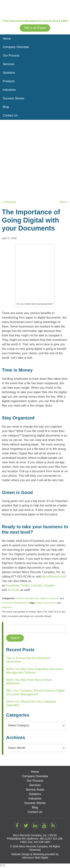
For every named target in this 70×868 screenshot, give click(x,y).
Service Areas (35, 790)
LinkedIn (37, 585)
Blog (6, 107)
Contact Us (10, 115)
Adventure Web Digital (35, 858)
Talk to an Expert (35, 28)
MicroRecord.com (53, 577)
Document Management (15, 603)
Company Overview (16, 47)
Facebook (13, 585)
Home (7, 39)
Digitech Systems (49, 598)
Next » (64, 202)
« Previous (9, 202)
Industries (9, 90)
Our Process (11, 56)
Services (8, 64)
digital (39, 603)
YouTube (14, 590)
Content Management (27, 598)
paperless (7, 607)
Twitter (25, 585)
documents (50, 603)
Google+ (50, 585)
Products (9, 81)
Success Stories (14, 98)
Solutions (9, 73)
